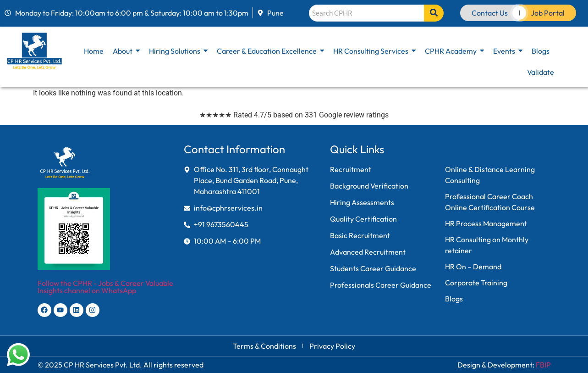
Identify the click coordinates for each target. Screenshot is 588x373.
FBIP (543, 365)
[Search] (367, 13)
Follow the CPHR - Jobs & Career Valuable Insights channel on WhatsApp (105, 287)
